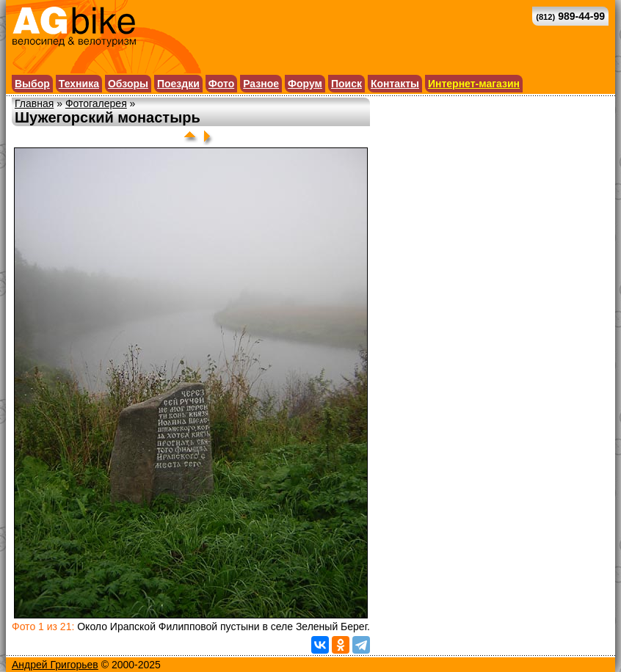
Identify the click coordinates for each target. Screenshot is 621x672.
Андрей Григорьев (55, 665)
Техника (79, 84)
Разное (261, 84)
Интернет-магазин (474, 84)
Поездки (178, 84)
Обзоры (128, 84)
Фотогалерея (96, 103)
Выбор (32, 84)
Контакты (395, 84)
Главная (34, 103)
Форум (305, 84)
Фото (221, 84)
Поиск (346, 84)
